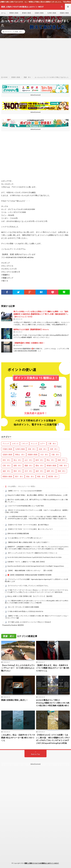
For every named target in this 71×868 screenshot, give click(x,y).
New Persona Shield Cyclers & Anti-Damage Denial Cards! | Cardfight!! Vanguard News (36, 566)
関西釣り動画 (14, 13)
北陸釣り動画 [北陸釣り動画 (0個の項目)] (7, 455)
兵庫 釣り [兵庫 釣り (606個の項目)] (54, 449)
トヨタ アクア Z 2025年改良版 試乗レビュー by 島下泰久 (26, 506)
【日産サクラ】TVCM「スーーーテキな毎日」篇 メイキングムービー (30, 529)
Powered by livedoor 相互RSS (13, 625)
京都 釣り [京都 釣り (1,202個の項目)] (32, 449)
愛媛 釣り (19, 32)
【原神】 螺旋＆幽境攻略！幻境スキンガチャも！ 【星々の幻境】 (30, 570)
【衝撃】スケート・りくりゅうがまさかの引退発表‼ (25, 491)
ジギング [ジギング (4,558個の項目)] (25, 444)
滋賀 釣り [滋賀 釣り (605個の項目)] (7, 471)
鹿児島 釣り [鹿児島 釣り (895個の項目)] (53, 476)
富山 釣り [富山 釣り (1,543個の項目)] (18, 460)
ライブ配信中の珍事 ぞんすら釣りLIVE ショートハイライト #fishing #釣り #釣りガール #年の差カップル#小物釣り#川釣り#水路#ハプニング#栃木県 (37, 602)
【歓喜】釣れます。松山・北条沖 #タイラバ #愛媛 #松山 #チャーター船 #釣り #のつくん (53, 668)
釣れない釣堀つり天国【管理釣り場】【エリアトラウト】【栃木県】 (30, 596)
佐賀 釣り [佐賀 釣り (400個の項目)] (43, 449)
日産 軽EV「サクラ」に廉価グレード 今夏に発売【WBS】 (26, 562)
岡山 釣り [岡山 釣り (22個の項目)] (51, 460)
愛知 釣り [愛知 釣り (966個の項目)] (40, 466)
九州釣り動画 (52, 13)
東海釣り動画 (26, 13)
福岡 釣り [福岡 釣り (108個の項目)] (51, 471)
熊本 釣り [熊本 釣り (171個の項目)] (18, 471)
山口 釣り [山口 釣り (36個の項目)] (29, 460)
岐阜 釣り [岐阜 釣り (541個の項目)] (40, 460)
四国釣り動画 (64, 13)
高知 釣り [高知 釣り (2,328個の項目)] (30, 476)
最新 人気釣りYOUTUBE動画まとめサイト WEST (42, 863)
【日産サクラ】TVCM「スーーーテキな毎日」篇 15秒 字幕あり (28, 525)
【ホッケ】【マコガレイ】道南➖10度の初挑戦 (23, 607)
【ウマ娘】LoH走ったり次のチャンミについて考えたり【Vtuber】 (29, 622)
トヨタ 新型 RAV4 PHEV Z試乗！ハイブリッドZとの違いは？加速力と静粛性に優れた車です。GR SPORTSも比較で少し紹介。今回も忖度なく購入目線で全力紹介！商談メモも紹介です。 (37, 518)
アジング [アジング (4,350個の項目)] (6, 444)
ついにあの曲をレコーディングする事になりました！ (25, 538)
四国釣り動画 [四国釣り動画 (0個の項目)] (33, 455)
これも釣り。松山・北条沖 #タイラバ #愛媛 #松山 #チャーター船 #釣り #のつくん (18, 738)
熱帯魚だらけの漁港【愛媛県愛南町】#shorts (31, 329)
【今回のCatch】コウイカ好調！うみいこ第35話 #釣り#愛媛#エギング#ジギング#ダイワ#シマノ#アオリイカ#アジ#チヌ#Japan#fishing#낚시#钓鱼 (53, 739)
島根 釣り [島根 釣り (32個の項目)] (62, 460)
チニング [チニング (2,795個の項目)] (34, 444)
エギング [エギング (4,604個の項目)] (15, 444)
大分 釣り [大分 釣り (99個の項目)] (44, 455)
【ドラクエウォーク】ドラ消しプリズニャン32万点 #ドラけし (28, 586)
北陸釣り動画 (39, 13)
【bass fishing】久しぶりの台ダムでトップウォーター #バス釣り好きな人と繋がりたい (18, 668)
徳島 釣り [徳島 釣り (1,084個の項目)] (18, 466)
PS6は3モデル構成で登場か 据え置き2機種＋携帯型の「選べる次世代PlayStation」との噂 (37, 495)
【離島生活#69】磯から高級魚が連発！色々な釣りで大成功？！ (29, 542)
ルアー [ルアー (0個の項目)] (43, 444)
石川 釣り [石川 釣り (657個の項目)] (29, 471)
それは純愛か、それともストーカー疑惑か (21, 486)
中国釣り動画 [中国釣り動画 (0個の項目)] (7, 449)
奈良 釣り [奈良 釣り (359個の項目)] (7, 460)
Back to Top (36, 754)
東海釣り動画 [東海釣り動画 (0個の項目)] (51, 466)
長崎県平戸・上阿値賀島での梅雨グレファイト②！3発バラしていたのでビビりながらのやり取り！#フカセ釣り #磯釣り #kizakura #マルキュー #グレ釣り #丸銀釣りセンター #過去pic (37, 548)
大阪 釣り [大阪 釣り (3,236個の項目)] (55, 455)
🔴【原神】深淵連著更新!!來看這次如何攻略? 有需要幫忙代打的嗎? (30, 575)
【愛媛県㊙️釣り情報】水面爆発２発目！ (29, 343)
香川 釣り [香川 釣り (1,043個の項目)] (19, 476)
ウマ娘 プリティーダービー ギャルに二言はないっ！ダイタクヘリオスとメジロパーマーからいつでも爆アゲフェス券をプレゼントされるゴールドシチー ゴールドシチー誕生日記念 (37, 591)
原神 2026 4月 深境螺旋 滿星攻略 (18, 533)
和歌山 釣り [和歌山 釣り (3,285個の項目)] (20, 455)
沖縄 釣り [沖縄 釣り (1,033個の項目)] (63, 466)
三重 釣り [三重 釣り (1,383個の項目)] (52, 444)
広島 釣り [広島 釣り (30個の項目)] (7, 466)
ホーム (3, 13)
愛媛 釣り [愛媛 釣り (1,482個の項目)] (29, 466)
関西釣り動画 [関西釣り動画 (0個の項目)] (7, 476)
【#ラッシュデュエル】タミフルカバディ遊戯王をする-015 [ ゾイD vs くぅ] (32, 553)
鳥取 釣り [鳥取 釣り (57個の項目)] (41, 476)
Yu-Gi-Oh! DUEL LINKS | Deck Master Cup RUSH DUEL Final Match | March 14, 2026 (34, 557)
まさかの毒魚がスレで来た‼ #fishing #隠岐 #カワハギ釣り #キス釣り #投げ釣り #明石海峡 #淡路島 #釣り (53, 703)
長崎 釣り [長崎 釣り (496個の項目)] (62, 471)
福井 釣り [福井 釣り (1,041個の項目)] (40, 471)
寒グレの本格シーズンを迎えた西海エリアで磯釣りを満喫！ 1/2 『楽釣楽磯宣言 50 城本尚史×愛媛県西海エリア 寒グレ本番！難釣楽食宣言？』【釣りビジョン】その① (41, 314)
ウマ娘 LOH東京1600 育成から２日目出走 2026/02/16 (25, 611)
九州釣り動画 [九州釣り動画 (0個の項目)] (20, 449)
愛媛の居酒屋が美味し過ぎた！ (15, 700)
